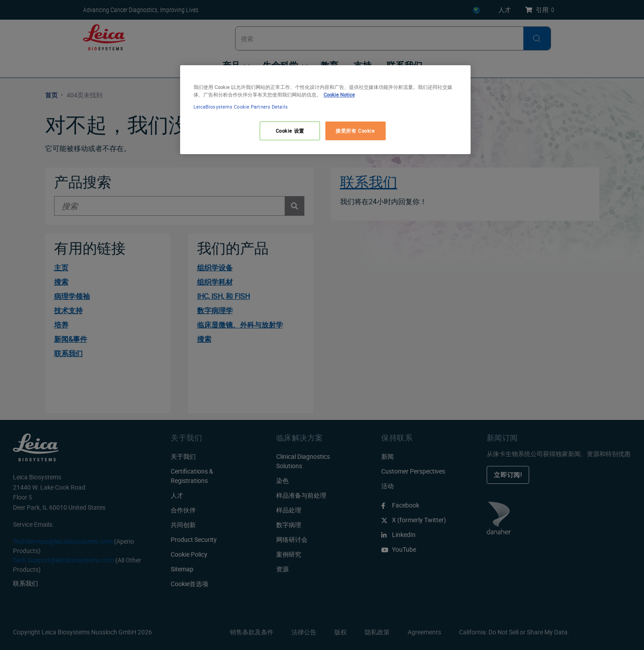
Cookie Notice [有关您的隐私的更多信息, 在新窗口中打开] (339, 94)
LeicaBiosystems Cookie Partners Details (241, 107)
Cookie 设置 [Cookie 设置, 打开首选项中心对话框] (290, 131)
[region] (325, 110)
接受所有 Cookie (355, 131)
